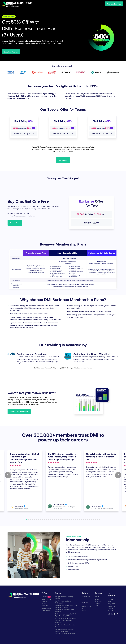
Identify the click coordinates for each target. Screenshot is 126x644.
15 (54, 520)
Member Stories (45, 602)
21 (66, 520)
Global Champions (99, 600)
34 (91, 520)
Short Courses (46, 599)
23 (70, 520)
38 (99, 520)
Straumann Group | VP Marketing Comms (88, 507)
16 (56, 520)
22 (68, 520)
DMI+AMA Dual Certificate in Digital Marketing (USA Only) (66, 606)
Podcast (111, 610)
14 (52, 520)
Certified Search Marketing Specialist (64, 622)
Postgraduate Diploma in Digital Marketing (65, 611)
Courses (46, 597)
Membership (46, 610)
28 (80, 520)
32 (87, 520)
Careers (98, 603)
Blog (110, 601)
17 (58, 520)
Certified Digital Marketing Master (65, 618)
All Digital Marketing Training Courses (64, 598)
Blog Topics (112, 604)
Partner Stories (86, 606)
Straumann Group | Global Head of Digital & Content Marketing (66, 507)
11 (46, 520)
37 (97, 520)
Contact (111, 599)
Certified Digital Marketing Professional (63, 602)
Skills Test (45, 606)
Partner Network (84, 610)
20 (64, 520)
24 (72, 520)
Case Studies (86, 597)
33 (89, 520)
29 (82, 520)
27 (78, 520)
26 (76, 520)
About (97, 597)
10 (44, 520)
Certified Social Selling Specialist (65, 634)
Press (97, 606)
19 (62, 520)
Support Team (46, 608)
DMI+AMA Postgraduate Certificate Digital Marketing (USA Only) (66, 615)
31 (86, 520)
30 (84, 520)
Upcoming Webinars (112, 607)
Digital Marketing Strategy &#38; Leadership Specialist (65, 630)
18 (60, 520)
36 (95, 520)
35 (93, 520)
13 (50, 520)
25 (74, 520)
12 (48, 520)
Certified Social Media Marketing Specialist (65, 626)
